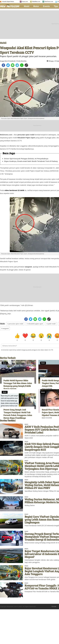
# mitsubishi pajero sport (35, 324)
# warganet (5, 328)
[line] (13, 65)
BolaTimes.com (49, 2)
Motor (36, 6)
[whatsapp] (22, 65)
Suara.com (25, 2)
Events (46, 6)
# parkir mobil (51, 324)
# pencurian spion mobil (15, 324)
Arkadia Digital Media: (8, 2)
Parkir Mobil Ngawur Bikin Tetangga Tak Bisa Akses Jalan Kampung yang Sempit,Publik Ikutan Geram (18, 385)
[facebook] (3, 65)
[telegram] (17, 65)
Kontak (54, 606)
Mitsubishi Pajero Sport (26, 138)
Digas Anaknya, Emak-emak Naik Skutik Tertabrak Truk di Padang (31, 161)
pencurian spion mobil (26, 135)
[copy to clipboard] (26, 65)
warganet (28, 267)
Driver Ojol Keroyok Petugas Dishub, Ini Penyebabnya (26, 159)
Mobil (27, 6)
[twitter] (8, 65)
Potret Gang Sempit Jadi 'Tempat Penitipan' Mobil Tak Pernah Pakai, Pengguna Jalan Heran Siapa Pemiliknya (18, 414)
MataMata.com (36, 2)
